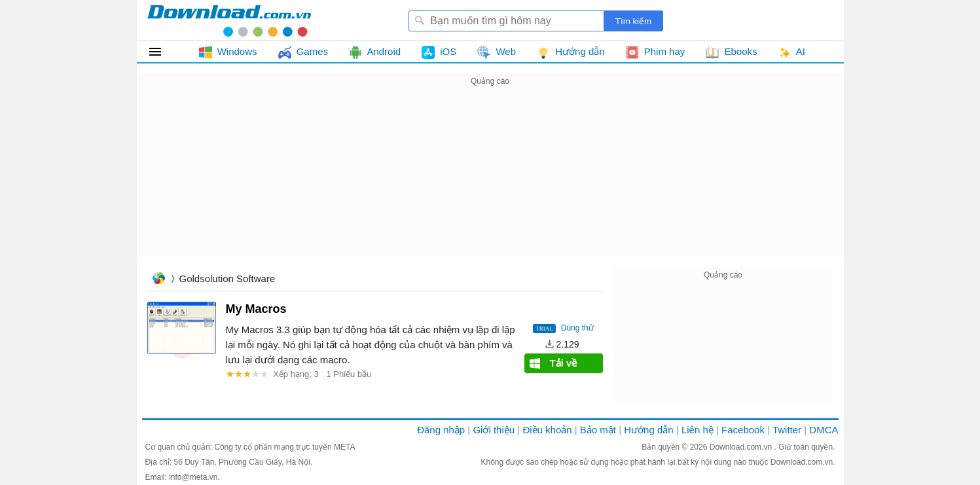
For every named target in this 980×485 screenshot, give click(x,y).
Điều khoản (547, 430)
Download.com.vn (742, 447)
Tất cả (163, 52)
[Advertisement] (490, 181)
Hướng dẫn (648, 430)
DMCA (824, 430)
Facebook (743, 430)
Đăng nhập (441, 430)
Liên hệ (698, 430)
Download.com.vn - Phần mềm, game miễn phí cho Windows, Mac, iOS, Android (229, 20)
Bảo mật (598, 430)
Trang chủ (158, 280)
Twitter (787, 430)
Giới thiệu (494, 430)
